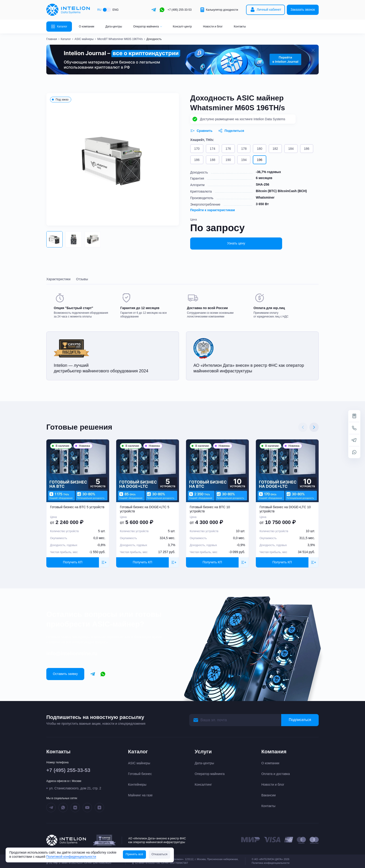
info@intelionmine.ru (72, 653)
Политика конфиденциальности (270, 863)
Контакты (240, 27)
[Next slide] (314, 427)
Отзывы (82, 279)
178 (244, 149)
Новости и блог (213, 27)
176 (228, 149)
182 (275, 149)
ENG (115, 10)
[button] (54, 239)
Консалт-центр (182, 27)
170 (197, 149)
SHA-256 (263, 184)
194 (244, 160)
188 (212, 160)
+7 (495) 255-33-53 (180, 10)
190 (228, 160)
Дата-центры (114, 27)
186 (307, 149)
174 (212, 149)
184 (291, 149)
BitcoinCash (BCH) (292, 191)
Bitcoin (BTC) (266, 191)
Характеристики (58, 279)
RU (99, 10)
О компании (87, 27)
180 (259, 149)
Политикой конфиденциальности (71, 857)
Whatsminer (265, 197)
